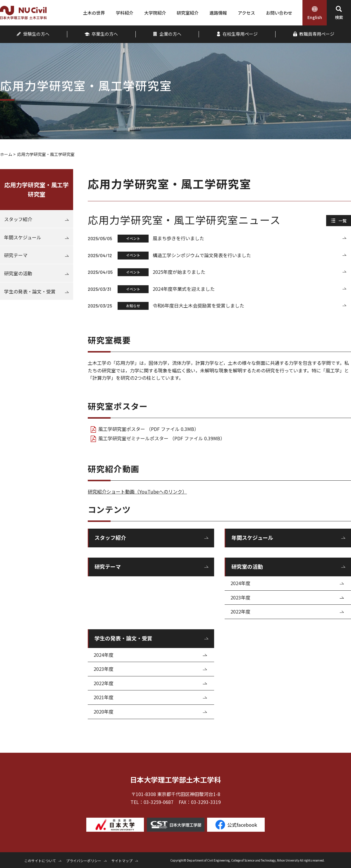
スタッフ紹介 (110, 537)
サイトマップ (122, 861)
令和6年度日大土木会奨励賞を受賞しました (198, 305)
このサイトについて (40, 861)
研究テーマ (108, 566)
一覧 (343, 221)
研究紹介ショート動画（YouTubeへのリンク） (137, 491)
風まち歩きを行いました (178, 238)
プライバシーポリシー (84, 861)
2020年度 (104, 711)
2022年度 (240, 611)
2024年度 (240, 583)
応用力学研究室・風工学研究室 (37, 189)
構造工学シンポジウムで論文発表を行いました (202, 255)
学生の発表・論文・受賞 (123, 638)
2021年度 (104, 697)
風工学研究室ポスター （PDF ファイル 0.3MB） (149, 429)
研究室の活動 (247, 566)
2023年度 (240, 597)
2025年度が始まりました (179, 272)
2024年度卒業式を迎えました (184, 289)
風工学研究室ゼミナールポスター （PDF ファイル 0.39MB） (162, 438)
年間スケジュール (252, 537)
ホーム (6, 154)
